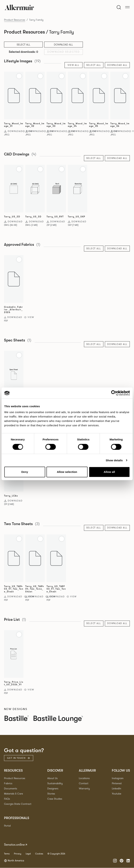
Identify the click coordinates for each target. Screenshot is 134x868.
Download (13, 131)
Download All (63, 45)
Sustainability (55, 784)
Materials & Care (13, 794)
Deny (25, 472)
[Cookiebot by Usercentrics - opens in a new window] (114, 393)
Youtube (116, 794)
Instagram (118, 778)
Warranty (84, 789)
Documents (11, 789)
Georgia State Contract (18, 804)
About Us (52, 778)
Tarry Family (36, 20)
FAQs (7, 799)
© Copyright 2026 (56, 854)
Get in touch (19, 758)
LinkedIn (116, 789)
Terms (7, 854)
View (29, 317)
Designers (53, 789)
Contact (84, 784)
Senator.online (16, 845)
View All (74, 65)
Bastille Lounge (59, 719)
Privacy (18, 854)
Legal (28, 854)
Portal (7, 826)
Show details (114, 460)
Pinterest (117, 784)
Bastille (16, 719)
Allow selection (67, 472)
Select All (94, 65)
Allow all (109, 472)
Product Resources (15, 20)
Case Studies (55, 799)
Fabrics (8, 784)
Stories (51, 794)
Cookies (39, 854)
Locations (84, 778)
